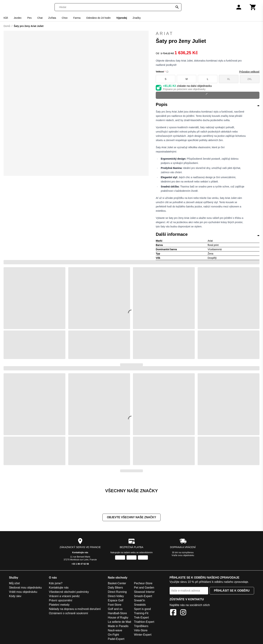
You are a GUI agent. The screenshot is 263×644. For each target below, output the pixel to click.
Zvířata (52, 18)
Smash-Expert (143, 596)
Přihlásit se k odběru (232, 591)
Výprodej (122, 18)
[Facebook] (173, 613)
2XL (250, 79)
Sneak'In (140, 601)
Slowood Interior (144, 592)
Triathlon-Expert (144, 622)
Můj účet (14, 584)
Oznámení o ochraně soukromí (69, 614)
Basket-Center (117, 584)
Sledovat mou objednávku (25, 588)
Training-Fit (141, 614)
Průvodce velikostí (249, 72)
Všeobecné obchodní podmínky (69, 592)
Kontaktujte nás (80, 553)
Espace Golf (116, 601)
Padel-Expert (116, 639)
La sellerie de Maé (119, 622)
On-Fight (113, 635)
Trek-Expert (141, 618)
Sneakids (140, 605)
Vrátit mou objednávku (23, 592)
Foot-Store (115, 605)
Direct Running (117, 592)
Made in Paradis (118, 626)
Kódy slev (15, 596)
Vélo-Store (141, 631)
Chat (40, 18)
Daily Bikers (115, 588)
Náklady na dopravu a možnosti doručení (75, 609)
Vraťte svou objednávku (183, 556)
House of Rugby (118, 618)
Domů (7, 26)
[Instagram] (183, 613)
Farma (77, 18)
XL (229, 79)
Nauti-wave (115, 631)
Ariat (165, 33)
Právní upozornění (61, 601)
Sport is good (142, 609)
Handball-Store (117, 614)
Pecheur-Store (143, 584)
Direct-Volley (116, 596)
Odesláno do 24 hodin (98, 18)
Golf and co (115, 609)
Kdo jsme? (56, 584)
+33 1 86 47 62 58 (80, 564)
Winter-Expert (143, 635)
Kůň (6, 18)
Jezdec (18, 18)
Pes (29, 18)
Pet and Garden (144, 588)
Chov (65, 18)
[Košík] (253, 7)
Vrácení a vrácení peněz (64, 596)
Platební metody (59, 605)
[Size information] (167, 72)
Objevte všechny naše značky (131, 518)
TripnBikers (141, 626)
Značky (137, 18)
